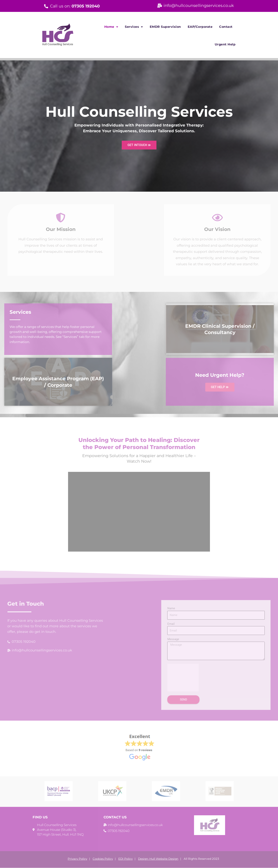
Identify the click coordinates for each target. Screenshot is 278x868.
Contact (226, 27)
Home (111, 27)
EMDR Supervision (165, 27)
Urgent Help (225, 44)
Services (134, 27)
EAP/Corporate (200, 27)
